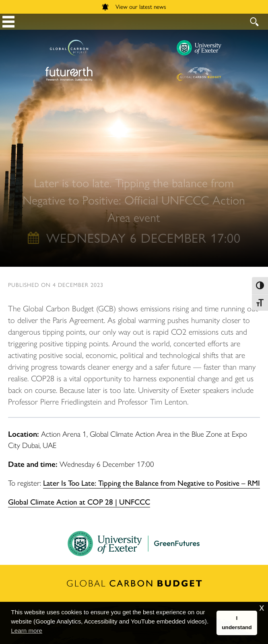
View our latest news (134, 6)
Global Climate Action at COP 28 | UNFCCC (79, 501)
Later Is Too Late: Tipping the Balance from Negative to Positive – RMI (152, 482)
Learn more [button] (27, 631)
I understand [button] (237, 623)
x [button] (262, 607)
